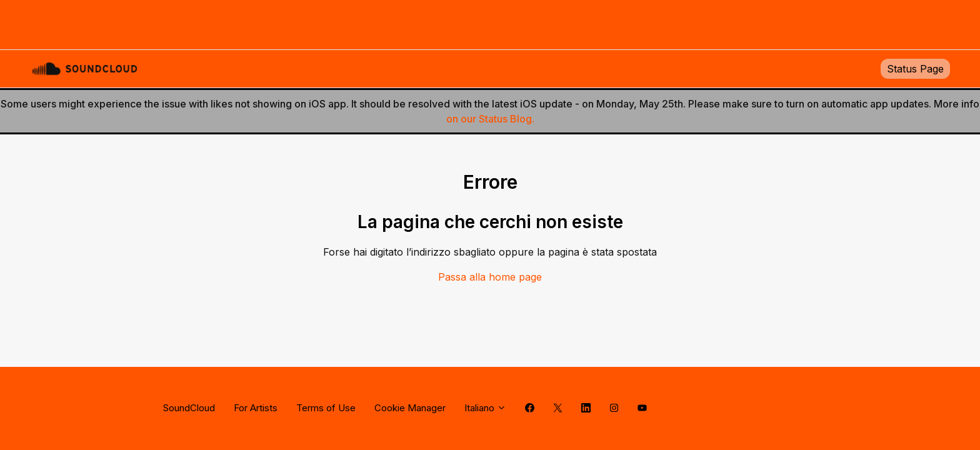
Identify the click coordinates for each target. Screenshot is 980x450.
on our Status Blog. (490, 119)
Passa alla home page (490, 277)
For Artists (256, 408)
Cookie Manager (410, 408)
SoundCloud (189, 408)
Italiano (485, 408)
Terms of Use (326, 408)
